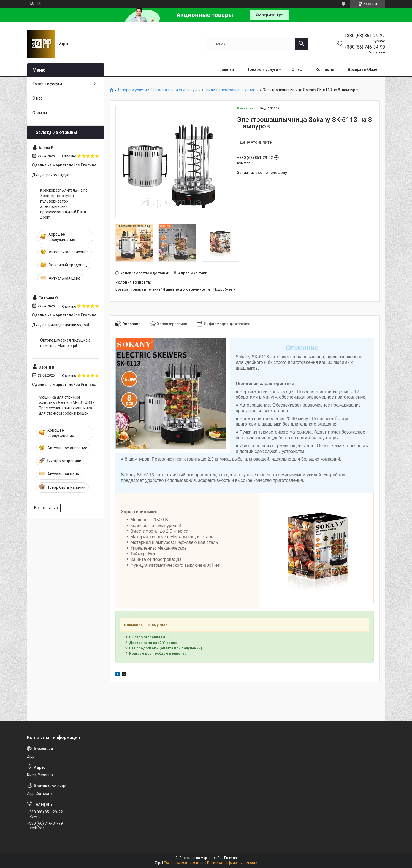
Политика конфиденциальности (232, 863)
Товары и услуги (263, 69)
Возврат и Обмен (364, 69)
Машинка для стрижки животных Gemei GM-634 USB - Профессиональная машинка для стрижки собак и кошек (67, 405)
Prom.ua (231, 858)
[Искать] (301, 44)
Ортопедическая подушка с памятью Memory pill (65, 343)
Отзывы (40, 113)
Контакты (325, 69)
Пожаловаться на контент (184, 863)
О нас (297, 69)
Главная (226, 69)
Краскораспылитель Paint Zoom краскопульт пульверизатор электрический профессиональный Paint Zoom (64, 204)
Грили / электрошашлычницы (231, 90)
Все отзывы (45, 508)
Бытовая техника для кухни (176, 90)
